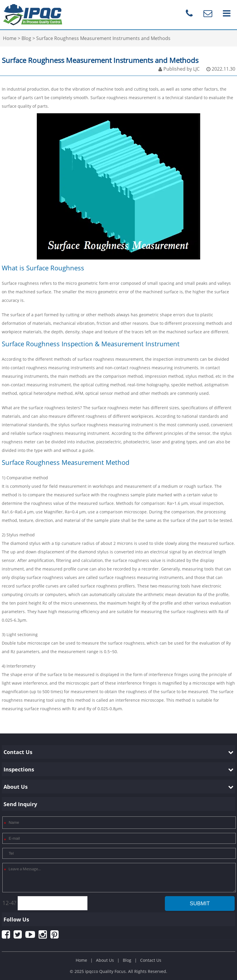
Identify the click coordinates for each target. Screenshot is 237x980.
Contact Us (151, 960)
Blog (127, 960)
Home (81, 960)
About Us (105, 960)
